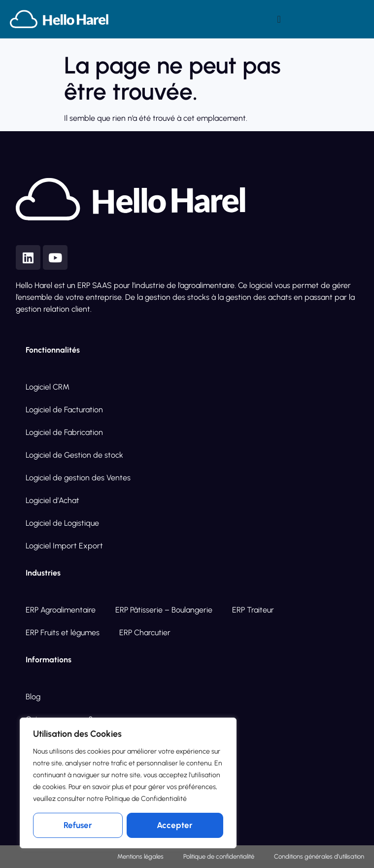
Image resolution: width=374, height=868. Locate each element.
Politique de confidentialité (219, 856)
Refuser (78, 825)
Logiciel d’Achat (52, 500)
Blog (33, 697)
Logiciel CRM (48, 387)
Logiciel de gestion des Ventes (78, 478)
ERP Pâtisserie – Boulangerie (164, 610)
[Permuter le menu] (279, 19)
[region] (128, 783)
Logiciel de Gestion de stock (74, 455)
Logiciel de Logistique (62, 523)
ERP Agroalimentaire (61, 610)
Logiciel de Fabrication (64, 432)
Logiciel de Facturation (64, 410)
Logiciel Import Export (64, 546)
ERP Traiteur (253, 610)
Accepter (175, 825)
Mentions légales (140, 856)
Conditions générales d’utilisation (319, 856)
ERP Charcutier (145, 633)
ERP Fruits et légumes (63, 633)
